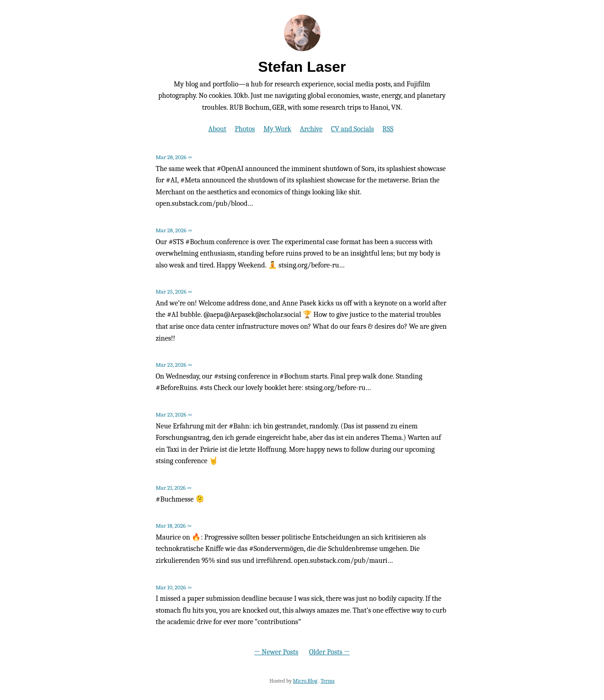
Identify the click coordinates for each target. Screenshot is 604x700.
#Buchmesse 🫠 (180, 499)
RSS (388, 129)
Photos (245, 129)
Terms (327, 681)
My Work (277, 129)
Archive (311, 129)
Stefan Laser (302, 67)
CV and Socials (353, 129)
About (217, 129)
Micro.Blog (305, 681)
